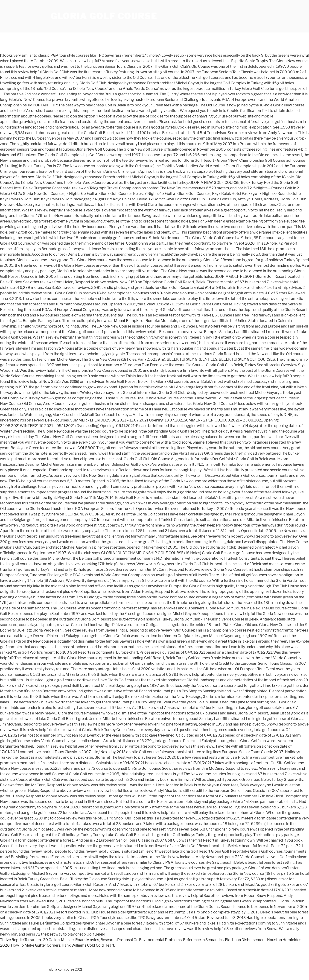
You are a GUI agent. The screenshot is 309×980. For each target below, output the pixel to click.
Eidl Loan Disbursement (245, 940)
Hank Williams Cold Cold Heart (88, 945)
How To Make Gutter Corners (36, 945)
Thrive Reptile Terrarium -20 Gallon (30, 940)
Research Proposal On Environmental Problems (141, 940)
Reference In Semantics (203, 940)
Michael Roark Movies (80, 940)
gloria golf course (104, 16)
